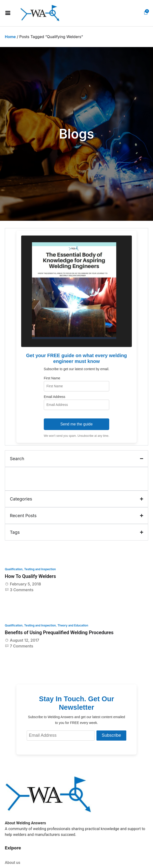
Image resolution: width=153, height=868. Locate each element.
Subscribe (111, 735)
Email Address (54, 397)
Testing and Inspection (40, 569)
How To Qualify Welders (30, 576)
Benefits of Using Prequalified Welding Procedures (59, 632)
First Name (52, 378)
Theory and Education (73, 625)
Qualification (14, 569)
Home (10, 37)
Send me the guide (76, 424)
